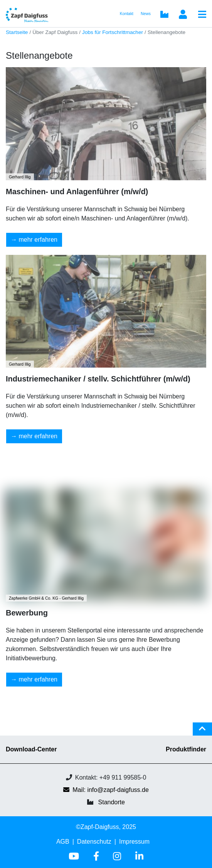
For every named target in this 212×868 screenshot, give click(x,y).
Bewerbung (27, 613)
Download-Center (31, 749)
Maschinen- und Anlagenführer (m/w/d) (77, 192)
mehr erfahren (38, 240)
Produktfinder (186, 749)
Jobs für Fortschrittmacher (113, 32)
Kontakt (127, 14)
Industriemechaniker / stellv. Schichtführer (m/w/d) (98, 379)
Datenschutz (94, 842)
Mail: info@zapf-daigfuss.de (106, 790)
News (146, 14)
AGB (63, 842)
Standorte (112, 802)
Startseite (17, 32)
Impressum (134, 842)
